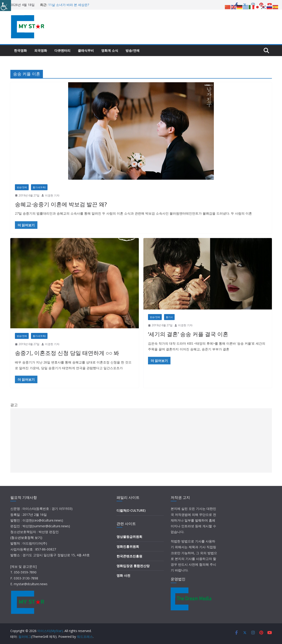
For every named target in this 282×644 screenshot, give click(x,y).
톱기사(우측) (39, 187)
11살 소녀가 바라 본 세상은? (69, 5)
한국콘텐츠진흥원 (129, 556)
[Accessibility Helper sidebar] (6, 6)
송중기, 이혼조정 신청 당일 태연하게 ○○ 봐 (67, 353)
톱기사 (169, 317)
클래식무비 (86, 50)
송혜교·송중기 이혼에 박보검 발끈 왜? (61, 204)
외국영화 (41, 50)
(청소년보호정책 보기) (26, 538)
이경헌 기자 (52, 195)
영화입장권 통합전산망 (133, 566)
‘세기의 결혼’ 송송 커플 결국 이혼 (188, 334)
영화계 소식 (110, 50)
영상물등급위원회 (129, 537)
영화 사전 (123, 575)
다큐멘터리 (62, 50)
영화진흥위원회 (128, 546)
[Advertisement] (141, 440)
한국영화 (20, 50)
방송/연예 (133, 50)
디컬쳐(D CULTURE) (131, 510)
